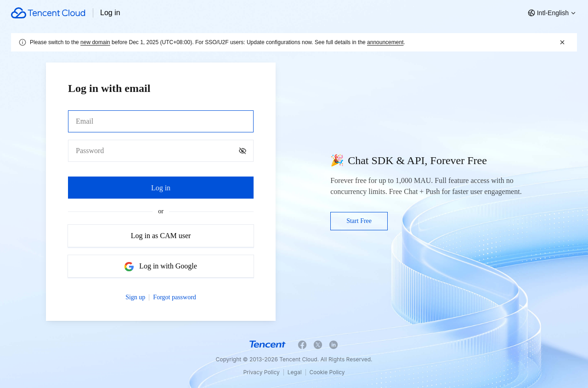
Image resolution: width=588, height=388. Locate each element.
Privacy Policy (261, 372)
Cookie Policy (327, 372)
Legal (295, 372)
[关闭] (562, 42)
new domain (95, 42)
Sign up (135, 297)
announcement (385, 42)
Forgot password (174, 297)
